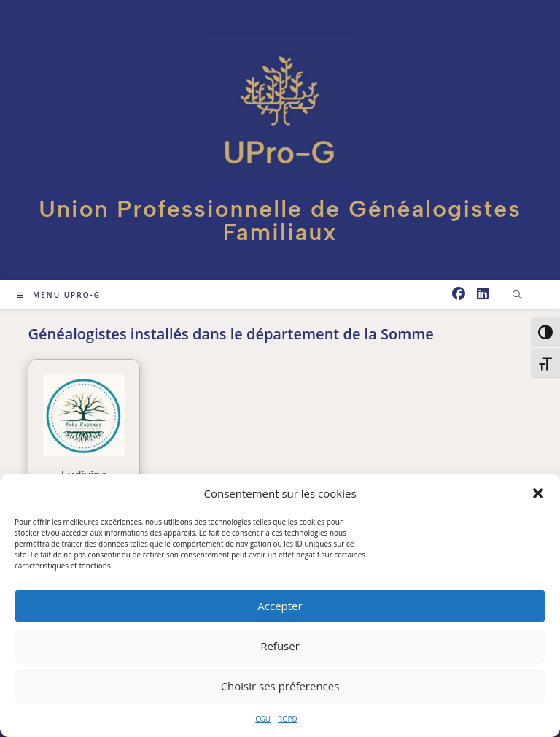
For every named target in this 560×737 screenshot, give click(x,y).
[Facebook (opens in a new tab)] (459, 294)
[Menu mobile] (59, 295)
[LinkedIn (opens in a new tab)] (483, 294)
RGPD (288, 719)
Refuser (280, 646)
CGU (263, 719)
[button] (538, 493)
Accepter (280, 606)
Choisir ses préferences (280, 686)
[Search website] (517, 295)
